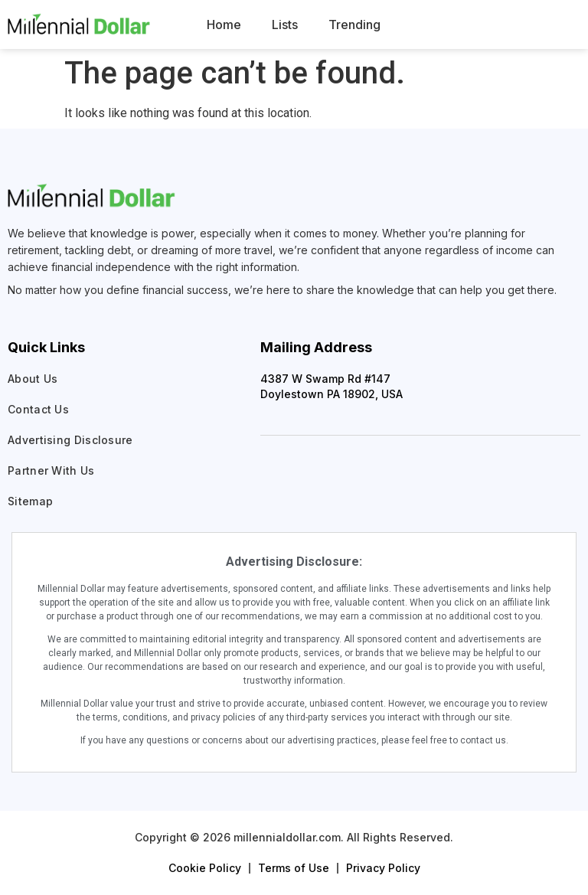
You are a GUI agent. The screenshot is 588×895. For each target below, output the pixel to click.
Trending (354, 24)
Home (224, 24)
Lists (285, 24)
